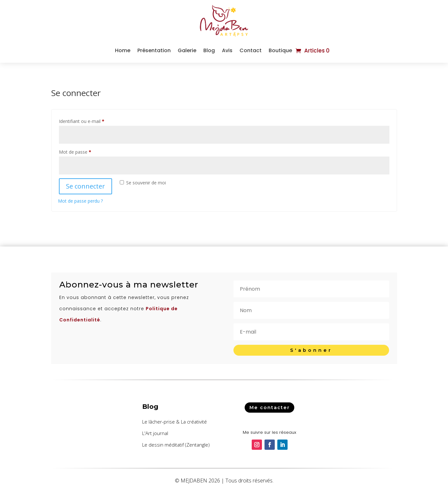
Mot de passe (86, 151)
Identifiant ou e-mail (93, 121)
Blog (209, 50)
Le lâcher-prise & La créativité (175, 422)
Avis (227, 50)
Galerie (187, 50)
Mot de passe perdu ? (80, 201)
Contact (251, 50)
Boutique (280, 50)
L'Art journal (155, 433)
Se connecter (86, 186)
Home (123, 50)
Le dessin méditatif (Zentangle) (176, 445)
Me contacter (270, 407)
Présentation (154, 50)
